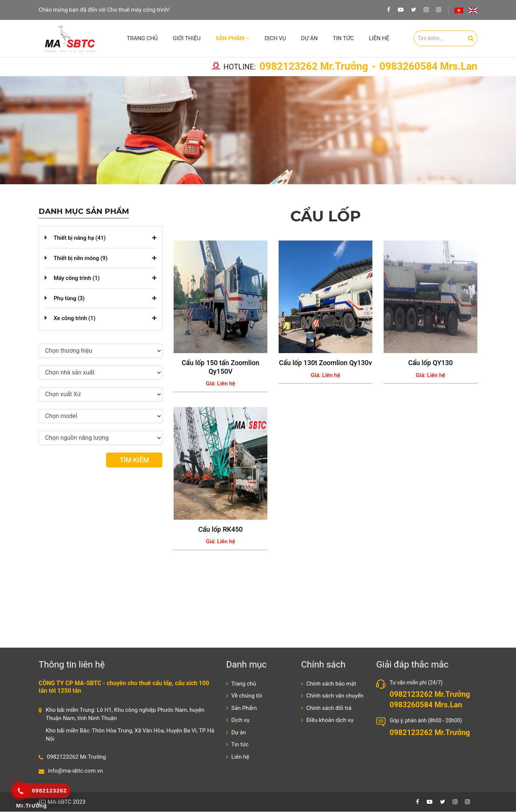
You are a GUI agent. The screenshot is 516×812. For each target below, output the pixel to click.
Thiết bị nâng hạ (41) (80, 238)
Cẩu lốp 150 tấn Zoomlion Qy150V (221, 367)
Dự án (309, 38)
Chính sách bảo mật (329, 684)
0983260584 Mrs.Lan (428, 67)
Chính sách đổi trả (326, 708)
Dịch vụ (275, 38)
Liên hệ (379, 38)
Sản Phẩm (233, 38)
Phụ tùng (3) (69, 299)
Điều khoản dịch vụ (327, 720)
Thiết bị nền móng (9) (81, 259)
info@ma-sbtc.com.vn (76, 771)
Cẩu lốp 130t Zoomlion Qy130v (325, 363)
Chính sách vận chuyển (332, 696)
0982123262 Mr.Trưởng (314, 67)
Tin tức (343, 38)
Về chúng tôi (244, 696)
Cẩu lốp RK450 (221, 530)
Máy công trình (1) (77, 278)
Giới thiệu (187, 38)
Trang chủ (142, 38)
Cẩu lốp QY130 (430, 363)
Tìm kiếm (134, 460)
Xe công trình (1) (75, 319)
